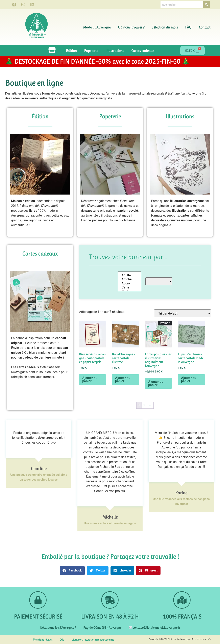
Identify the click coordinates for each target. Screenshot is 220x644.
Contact (205, 27)
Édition (71, 51)
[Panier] (193, 51)
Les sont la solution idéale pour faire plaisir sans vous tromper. (39, 372)
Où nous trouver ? (131, 27)
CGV (62, 640)
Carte (130, 287)
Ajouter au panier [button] (90, 379)
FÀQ (188, 27)
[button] (72, 571)
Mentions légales (43, 640)
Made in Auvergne (97, 27)
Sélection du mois (165, 27)
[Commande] (182, 313)
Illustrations (115, 51)
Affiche (130, 279)
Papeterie (91, 51)
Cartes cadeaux (143, 51)
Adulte (130, 275)
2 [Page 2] (144, 405)
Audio (130, 283)
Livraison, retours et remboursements (93, 640)
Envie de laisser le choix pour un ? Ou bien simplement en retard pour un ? (40, 353)
